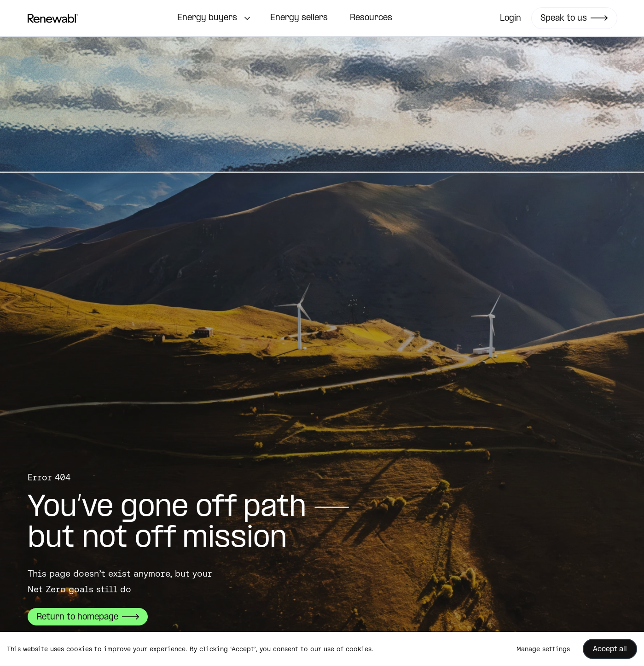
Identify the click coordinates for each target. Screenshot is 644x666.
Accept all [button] (610, 649)
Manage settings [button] (543, 649)
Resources (371, 18)
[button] (213, 18)
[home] (53, 18)
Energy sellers (299, 18)
